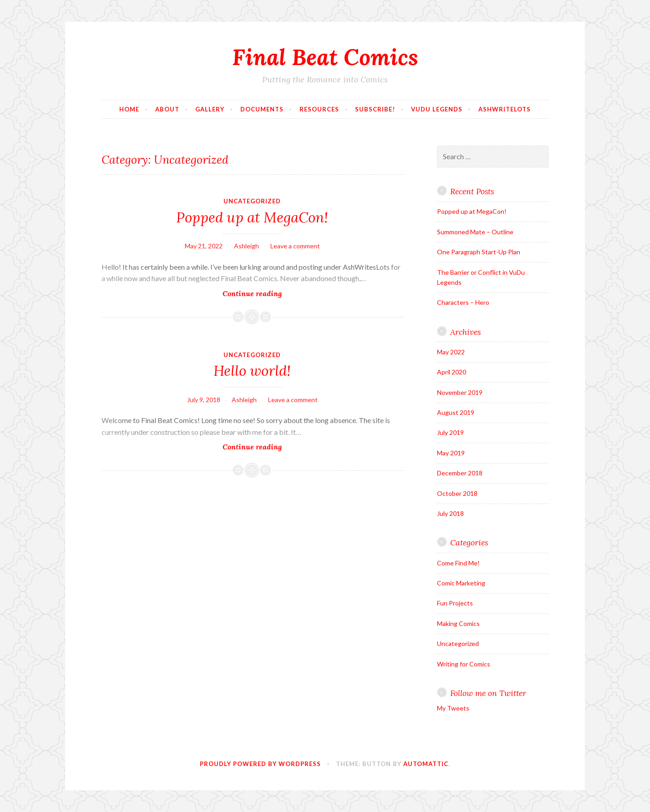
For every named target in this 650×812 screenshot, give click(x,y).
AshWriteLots (505, 109)
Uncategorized (252, 201)
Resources (319, 109)
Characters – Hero (463, 302)
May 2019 (451, 453)
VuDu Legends (437, 109)
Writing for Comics (464, 664)
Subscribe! (375, 109)
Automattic (426, 764)
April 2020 (452, 372)
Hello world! (252, 371)
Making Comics (458, 623)
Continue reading (269, 293)
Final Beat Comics (325, 57)
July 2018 (450, 513)
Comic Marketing (461, 583)
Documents (262, 109)
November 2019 (460, 392)
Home (129, 109)
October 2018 (457, 493)
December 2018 (460, 473)
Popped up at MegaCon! (252, 217)
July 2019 (450, 432)
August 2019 (456, 412)
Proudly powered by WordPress (260, 764)
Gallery (210, 109)
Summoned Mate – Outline (475, 232)
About (167, 109)
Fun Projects (455, 603)
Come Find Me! (458, 563)
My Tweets (453, 708)
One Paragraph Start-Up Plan (479, 252)
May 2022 (451, 352)
